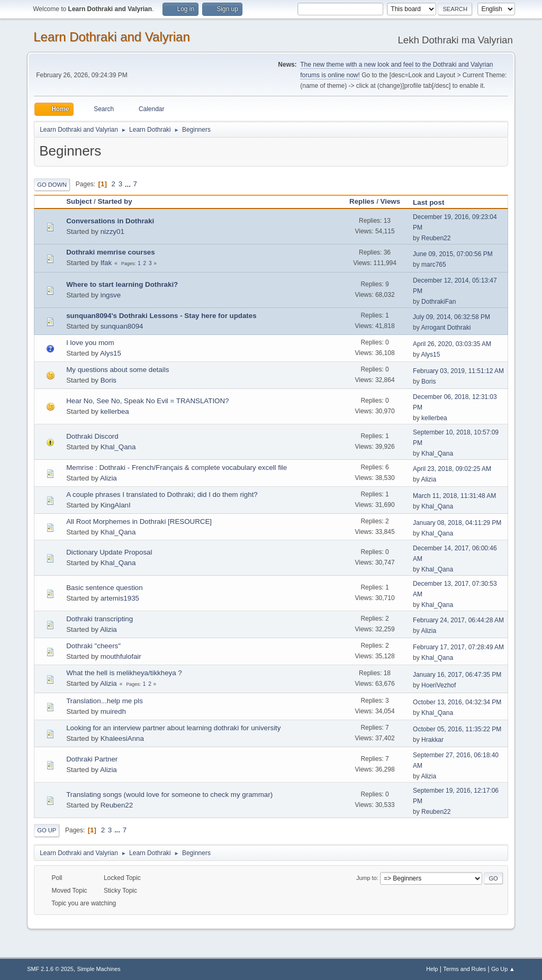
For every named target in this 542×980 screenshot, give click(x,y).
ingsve (111, 295)
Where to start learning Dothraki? (122, 284)
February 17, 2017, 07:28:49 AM (458, 647)
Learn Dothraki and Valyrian (112, 37)
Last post (433, 202)
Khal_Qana (118, 447)
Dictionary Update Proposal (109, 552)
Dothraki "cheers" (93, 646)
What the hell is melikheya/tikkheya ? (124, 673)
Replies (362, 201)
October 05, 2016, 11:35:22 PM (457, 729)
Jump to (366, 878)
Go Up (47, 830)
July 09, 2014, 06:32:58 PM (451, 317)
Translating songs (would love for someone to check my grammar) (169, 795)
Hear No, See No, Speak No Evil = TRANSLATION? (147, 401)
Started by (115, 201)
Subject (79, 201)
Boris (109, 380)
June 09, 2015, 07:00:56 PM (453, 254)
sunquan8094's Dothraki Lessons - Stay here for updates (161, 316)
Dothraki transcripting (100, 619)
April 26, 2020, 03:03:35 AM (452, 344)
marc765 (434, 265)
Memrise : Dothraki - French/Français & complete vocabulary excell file (177, 468)
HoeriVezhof (439, 685)
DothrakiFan (439, 302)
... (129, 184)
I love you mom (90, 343)
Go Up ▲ (503, 969)
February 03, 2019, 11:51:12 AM (458, 371)
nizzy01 (112, 232)
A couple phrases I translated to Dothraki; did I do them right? (162, 494)
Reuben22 (436, 238)
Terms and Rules (464, 969)
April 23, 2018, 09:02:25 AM (452, 469)
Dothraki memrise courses (110, 252)
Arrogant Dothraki (446, 328)
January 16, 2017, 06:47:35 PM (457, 675)
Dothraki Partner (92, 759)
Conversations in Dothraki (110, 221)
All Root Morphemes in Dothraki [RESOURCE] (139, 521)
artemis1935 (120, 598)
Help (432, 969)
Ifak (106, 263)
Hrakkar (432, 740)
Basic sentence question (104, 588)
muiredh (113, 711)
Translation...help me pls (105, 701)
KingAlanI (116, 505)
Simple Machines (99, 969)
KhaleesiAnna (122, 738)
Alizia (109, 478)
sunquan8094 (122, 326)
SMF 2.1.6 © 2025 (50, 969)
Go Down (52, 185)
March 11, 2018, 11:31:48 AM (454, 496)
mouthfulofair (121, 656)
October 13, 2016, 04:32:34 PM (457, 702)
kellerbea (115, 411)
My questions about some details (118, 370)
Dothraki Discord (92, 436)
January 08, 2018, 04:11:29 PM (457, 523)
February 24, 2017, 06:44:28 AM (458, 620)
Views (391, 201)
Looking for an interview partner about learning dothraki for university (173, 728)
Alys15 (111, 353)
